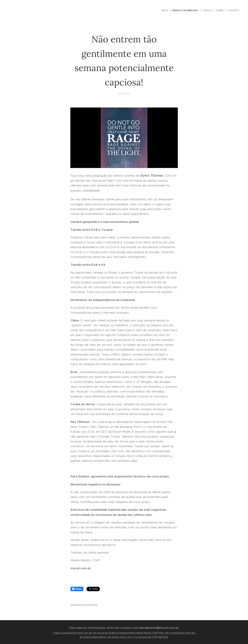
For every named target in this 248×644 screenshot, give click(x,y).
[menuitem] (166, 10)
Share (77, 589)
